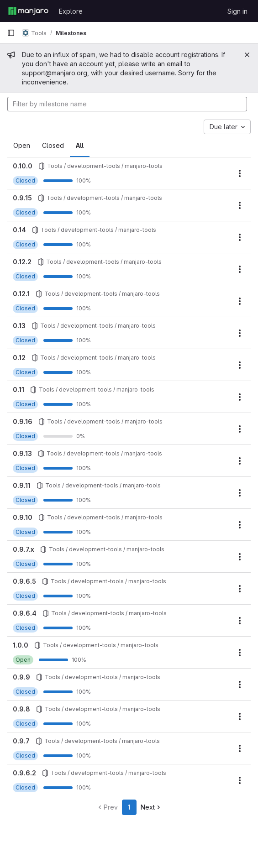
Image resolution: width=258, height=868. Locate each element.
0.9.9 (21, 677)
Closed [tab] (53, 145)
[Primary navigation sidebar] (11, 33)
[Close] (247, 55)
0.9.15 (22, 198)
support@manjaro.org (55, 73)
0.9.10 (23, 517)
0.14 (19, 230)
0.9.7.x (24, 549)
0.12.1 (21, 294)
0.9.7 (21, 741)
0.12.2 (22, 262)
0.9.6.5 (24, 581)
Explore (71, 11)
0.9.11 (22, 485)
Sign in (237, 11)
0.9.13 (22, 453)
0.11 (18, 390)
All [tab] (80, 145)
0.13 (19, 326)
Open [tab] (22, 145)
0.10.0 (23, 166)
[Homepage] (28, 11)
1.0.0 (21, 645)
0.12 (19, 358)
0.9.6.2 (24, 773)
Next (151, 807)
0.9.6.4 (25, 613)
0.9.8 (21, 709)
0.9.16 (23, 421)
